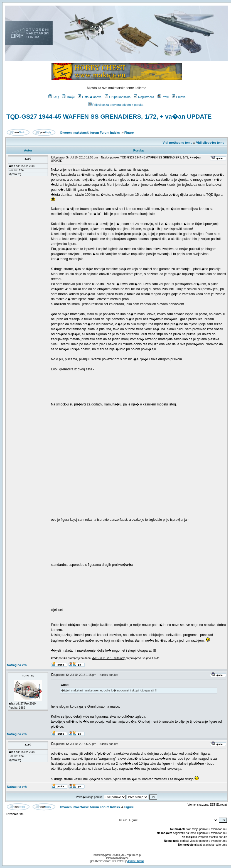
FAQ (54, 97)
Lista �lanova (90, 97)
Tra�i (68, 97)
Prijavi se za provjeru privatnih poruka (116, 105)
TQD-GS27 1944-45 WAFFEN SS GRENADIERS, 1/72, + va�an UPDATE (109, 117)
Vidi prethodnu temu (177, 143)
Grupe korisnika (118, 97)
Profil (163, 97)
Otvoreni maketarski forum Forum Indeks (90, 133)
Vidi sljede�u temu (210, 143)
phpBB (109, 855)
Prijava (179, 97)
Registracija (144, 97)
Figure (129, 133)
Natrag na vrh (17, 665)
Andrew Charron (135, 861)
